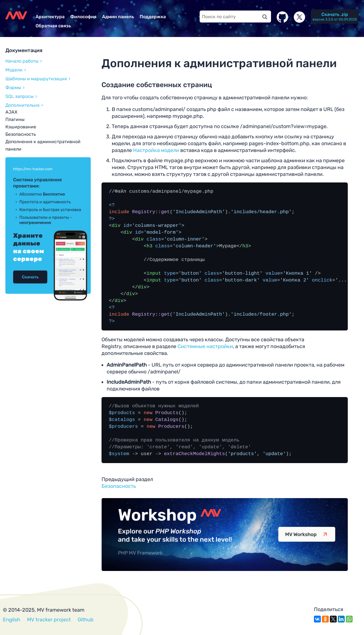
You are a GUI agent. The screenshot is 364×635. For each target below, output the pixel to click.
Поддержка (153, 17)
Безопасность (21, 134)
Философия (83, 17)
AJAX (11, 112)
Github (86, 620)
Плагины (15, 119)
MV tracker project (49, 620)
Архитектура (50, 17)
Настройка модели (156, 150)
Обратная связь (53, 26)
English (12, 620)
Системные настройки (205, 346)
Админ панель (118, 17)
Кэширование (21, 127)
